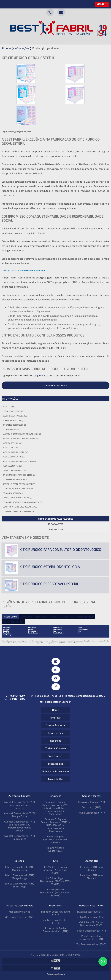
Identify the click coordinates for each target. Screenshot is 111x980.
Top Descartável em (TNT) (91, 944)
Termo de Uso (56, 779)
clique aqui (40, 375)
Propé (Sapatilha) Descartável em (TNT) (91, 937)
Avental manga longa (14, 457)
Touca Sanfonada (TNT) (91, 813)
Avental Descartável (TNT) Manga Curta (19, 815)
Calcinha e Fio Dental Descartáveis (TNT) (91, 924)
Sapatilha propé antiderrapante (19, 484)
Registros (56, 741)
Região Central (11, 617)
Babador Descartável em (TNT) (55, 913)
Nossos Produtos (56, 725)
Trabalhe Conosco (56, 748)
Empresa (55, 717)
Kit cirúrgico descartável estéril (49, 584)
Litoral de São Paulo (13, 622)
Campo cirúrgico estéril (14, 470)
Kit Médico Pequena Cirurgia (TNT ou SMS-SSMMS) (55, 870)
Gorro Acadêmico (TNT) (91, 802)
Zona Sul (54, 617)
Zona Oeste (41, 617)
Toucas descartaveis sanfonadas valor (22, 502)
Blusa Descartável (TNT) (91, 912)
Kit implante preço (12, 429)
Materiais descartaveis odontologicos (22, 434)
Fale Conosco (55, 756)
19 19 (15, 697)
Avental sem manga (13, 466)
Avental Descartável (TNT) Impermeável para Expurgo (19, 805)
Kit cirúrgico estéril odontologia (19, 475)
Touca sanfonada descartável (18, 489)
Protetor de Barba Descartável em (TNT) (55, 930)
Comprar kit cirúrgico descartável (20, 507)
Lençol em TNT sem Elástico (91, 877)
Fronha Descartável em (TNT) (55, 921)
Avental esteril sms (13, 443)
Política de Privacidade (56, 771)
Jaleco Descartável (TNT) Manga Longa (20, 877)
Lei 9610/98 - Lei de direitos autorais (70, 643)
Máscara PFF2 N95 (19, 912)
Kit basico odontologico (15, 425)
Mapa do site (56, 764)
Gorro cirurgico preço (14, 420)
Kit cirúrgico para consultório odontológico (60, 549)
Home (55, 710)
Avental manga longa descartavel (20, 461)
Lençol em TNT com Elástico (91, 868)
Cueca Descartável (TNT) (91, 931)
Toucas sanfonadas (13, 493)
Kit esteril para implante (15, 479)
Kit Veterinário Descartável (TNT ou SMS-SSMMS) (55, 892)
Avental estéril (10, 448)
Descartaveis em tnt (13, 411)
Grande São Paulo (85, 617)
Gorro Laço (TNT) (91, 807)
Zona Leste (67, 617)
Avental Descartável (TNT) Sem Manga (19, 837)
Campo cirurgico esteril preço (17, 498)
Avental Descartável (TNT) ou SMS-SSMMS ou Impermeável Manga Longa (19, 826)
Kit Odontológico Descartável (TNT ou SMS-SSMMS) (55, 881)
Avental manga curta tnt (15, 452)
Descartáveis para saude (15, 416)
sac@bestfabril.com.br (56, 702)
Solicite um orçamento (56, 385)
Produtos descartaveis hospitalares (21, 438)
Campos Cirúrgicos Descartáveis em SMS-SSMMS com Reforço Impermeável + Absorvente (55, 808)
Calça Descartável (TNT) (91, 917)
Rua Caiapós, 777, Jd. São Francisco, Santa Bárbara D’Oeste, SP (69, 696)
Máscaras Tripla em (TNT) (19, 917)
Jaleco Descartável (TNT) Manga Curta (20, 868)
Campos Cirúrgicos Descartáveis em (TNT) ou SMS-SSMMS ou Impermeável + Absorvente (55, 825)
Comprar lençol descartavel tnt (19, 511)
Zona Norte (27, 617)
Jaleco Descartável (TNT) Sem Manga (20, 885)
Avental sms (9, 407)
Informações (10, 399)
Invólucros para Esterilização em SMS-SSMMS (55, 839)
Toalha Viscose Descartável (55, 849)
